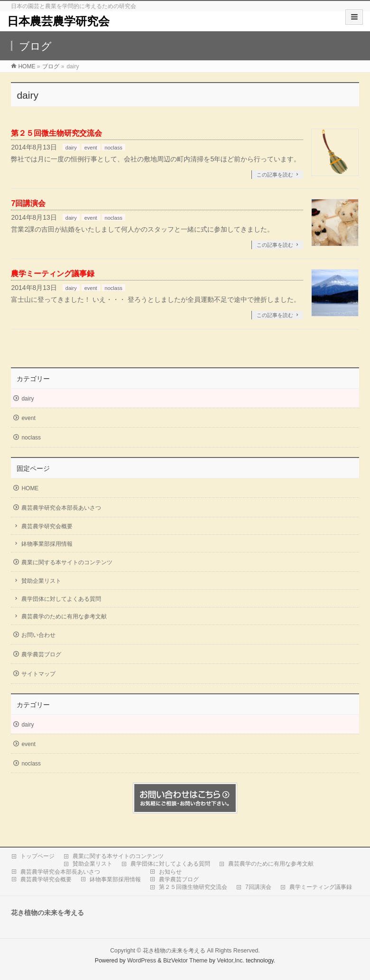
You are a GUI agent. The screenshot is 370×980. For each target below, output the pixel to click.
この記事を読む (275, 175)
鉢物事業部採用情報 (47, 544)
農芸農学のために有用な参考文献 (64, 616)
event (91, 148)
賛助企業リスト (41, 581)
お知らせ (170, 872)
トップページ (37, 856)
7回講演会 (28, 203)
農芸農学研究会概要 (47, 526)
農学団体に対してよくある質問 (61, 599)
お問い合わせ (38, 635)
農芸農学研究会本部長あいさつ (61, 508)
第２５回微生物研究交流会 (56, 133)
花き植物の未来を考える (174, 951)
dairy (71, 148)
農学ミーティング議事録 (53, 274)
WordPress (142, 961)
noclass (114, 148)
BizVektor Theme (185, 961)
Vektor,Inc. (231, 961)
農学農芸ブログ (41, 654)
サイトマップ (38, 674)
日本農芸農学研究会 (58, 21)
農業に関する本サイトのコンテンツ (67, 562)
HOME (30, 488)
